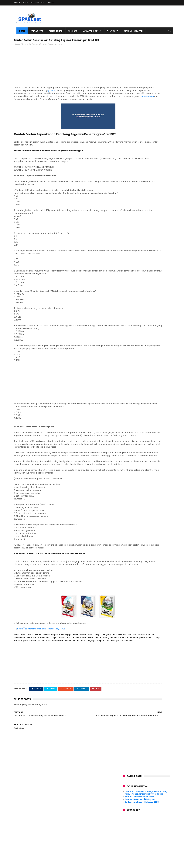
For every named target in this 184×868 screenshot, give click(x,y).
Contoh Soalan (128, 826)
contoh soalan (69, 108)
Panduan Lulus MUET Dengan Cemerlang (146, 56)
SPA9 (144, 841)
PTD (43, 3)
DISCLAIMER (34, 3)
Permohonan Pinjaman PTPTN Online (144, 58)
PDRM (143, 836)
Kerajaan (164, 831)
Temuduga (110, 31)
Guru (124, 831)
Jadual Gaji (134, 831)
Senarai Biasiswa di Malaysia (140, 64)
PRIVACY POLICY (21, 3)
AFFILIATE (51, 3)
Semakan (70, 31)
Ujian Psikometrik (160, 846)
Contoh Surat (144, 826)
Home (19, 31)
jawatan (97, 97)
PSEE (150, 836)
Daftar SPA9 (34, 31)
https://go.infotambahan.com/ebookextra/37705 (41, 658)
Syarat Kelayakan (129, 846)
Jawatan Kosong (90, 31)
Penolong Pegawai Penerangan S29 (47, 50)
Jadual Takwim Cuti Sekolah (140, 61)
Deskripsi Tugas (160, 826)
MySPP (124, 836)
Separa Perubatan (131, 31)
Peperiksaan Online (130, 841)
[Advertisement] (120, 16)
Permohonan (53, 31)
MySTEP (134, 836)
